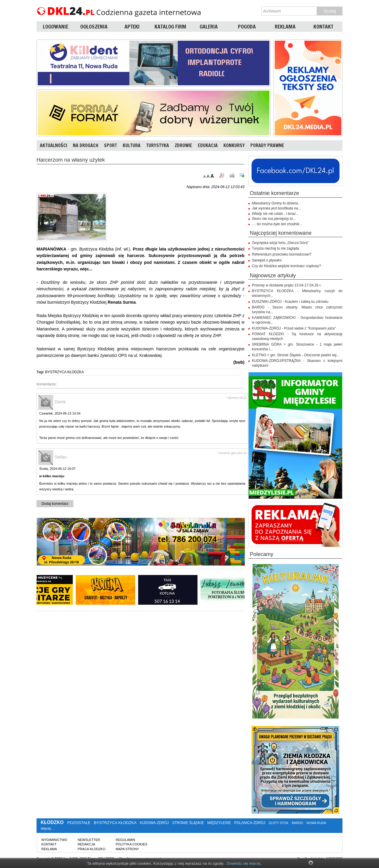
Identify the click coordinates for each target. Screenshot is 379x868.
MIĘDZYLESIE (219, 823)
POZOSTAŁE (79, 823)
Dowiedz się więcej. (244, 863)
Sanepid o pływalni (267, 260)
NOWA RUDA (316, 823)
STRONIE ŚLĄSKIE (188, 823)
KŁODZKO (52, 822)
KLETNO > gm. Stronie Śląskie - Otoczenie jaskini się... (296, 355)
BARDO (297, 823)
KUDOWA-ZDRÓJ (154, 823)
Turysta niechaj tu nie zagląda (275, 248)
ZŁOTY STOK (279, 823)
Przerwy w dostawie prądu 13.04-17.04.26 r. (287, 285)
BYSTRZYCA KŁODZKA (65, 372)
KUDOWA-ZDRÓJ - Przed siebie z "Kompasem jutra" (294, 328)
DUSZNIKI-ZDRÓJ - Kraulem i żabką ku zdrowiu (290, 302)
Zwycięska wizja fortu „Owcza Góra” (280, 243)
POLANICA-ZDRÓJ (250, 823)
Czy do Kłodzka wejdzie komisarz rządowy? (286, 266)
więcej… (47, 828)
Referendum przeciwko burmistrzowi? (282, 254)
